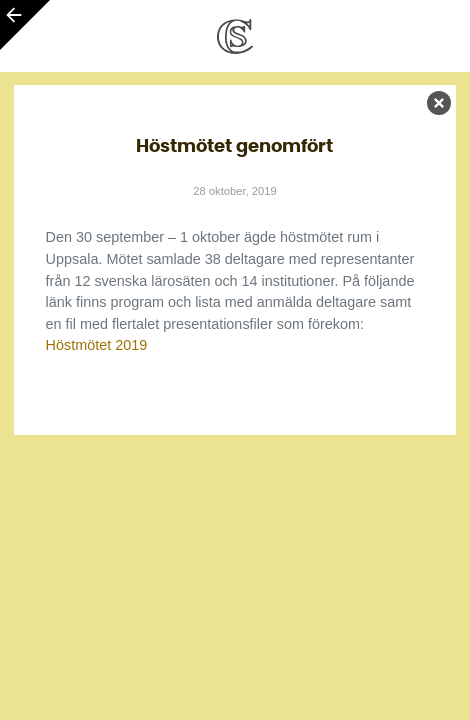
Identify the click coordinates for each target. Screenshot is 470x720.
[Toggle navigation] (430, 36)
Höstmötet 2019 (97, 345)
